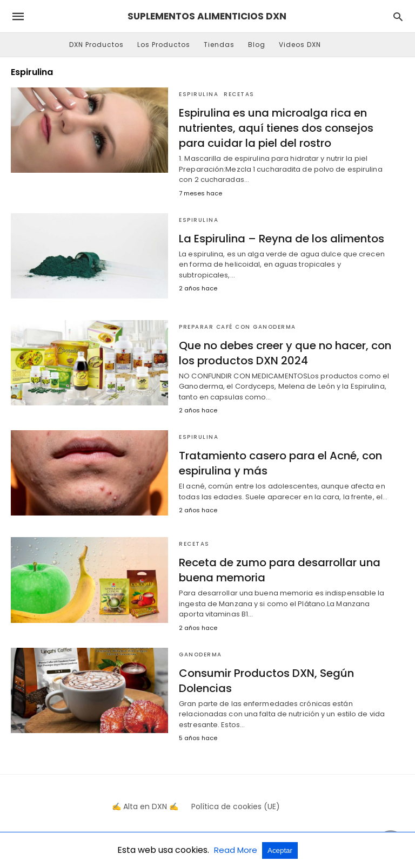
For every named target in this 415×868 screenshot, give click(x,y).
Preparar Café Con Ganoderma (237, 327)
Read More (237, 850)
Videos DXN (300, 45)
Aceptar (280, 850)
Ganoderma (200, 655)
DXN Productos (96, 45)
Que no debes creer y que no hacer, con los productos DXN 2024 (285, 353)
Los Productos (164, 45)
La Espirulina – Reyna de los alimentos (282, 239)
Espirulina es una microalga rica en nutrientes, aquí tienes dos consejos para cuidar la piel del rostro (276, 128)
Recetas (239, 94)
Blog (257, 45)
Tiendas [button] (219, 45)
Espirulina (199, 94)
